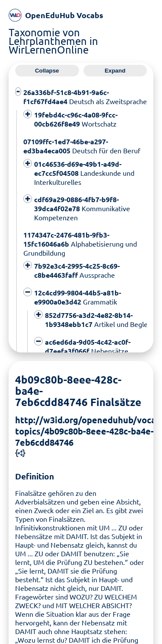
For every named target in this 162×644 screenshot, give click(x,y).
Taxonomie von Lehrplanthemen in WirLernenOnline (53, 41)
